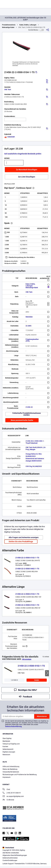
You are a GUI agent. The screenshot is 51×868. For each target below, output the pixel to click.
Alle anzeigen (27, 659)
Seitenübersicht (8, 749)
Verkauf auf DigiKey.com (11, 744)
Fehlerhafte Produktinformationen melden (27, 414)
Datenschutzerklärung (13, 726)
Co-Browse (8, 800)
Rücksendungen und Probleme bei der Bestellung (20, 775)
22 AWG (28, 326)
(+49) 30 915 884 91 (12, 793)
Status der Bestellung (10, 769)
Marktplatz (6, 741)
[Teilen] (48, 30)
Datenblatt (9, 137)
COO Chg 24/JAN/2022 (34, 466)
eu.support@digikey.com (13, 797)
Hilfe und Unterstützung (11, 767)
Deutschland (8, 848)
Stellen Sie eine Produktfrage (21, 542)
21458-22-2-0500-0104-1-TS (27, 594)
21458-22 (29, 407)
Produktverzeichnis (9, 25)
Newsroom (6, 755)
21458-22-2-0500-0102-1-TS (27, 558)
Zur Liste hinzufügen (27, 177)
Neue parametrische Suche (22, 420)
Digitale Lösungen (9, 752)
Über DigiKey (7, 738)
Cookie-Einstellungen (10, 860)
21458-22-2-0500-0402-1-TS (27, 569)
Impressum (7, 777)
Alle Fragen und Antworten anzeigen (24, 537)
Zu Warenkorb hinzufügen (27, 170)
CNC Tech (8, 90)
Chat (6, 790)
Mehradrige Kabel (8, 27)
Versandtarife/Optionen (11, 772)
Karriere (5, 747)
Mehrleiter (29, 317)
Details (37, 680)
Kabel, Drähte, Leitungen (28, 25)
